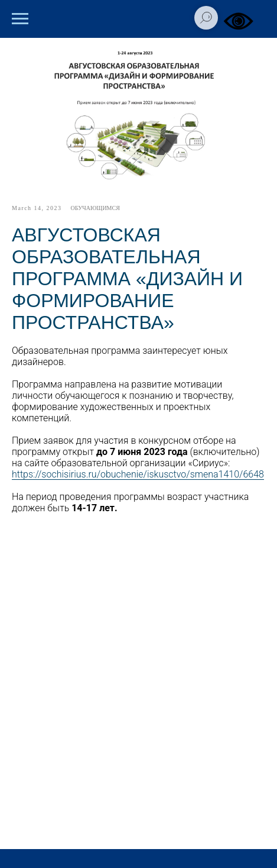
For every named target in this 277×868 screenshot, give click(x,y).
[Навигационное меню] (20, 19)
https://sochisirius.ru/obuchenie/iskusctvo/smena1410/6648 (138, 474)
